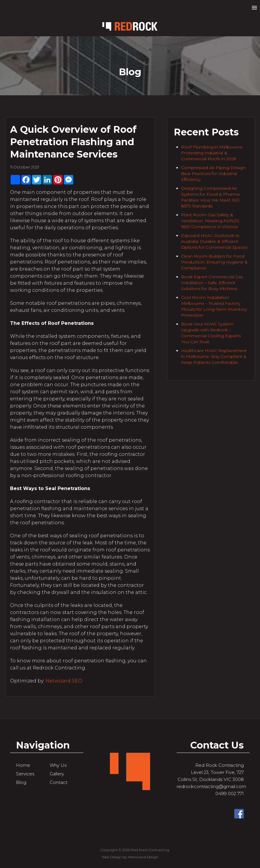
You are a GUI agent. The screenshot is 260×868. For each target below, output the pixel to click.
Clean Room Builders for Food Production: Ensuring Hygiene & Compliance (214, 262)
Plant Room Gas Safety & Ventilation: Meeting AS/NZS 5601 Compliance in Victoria (210, 221)
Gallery (57, 774)
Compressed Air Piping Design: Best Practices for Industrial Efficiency (214, 173)
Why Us (58, 765)
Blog (21, 782)
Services (25, 774)
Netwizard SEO (64, 681)
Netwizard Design (143, 857)
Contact (58, 782)
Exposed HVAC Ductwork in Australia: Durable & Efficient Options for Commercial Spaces (214, 241)
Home (23, 765)
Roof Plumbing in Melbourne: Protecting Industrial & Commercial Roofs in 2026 (212, 153)
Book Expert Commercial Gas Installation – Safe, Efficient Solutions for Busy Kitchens (212, 283)
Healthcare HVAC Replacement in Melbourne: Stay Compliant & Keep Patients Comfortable (214, 356)
